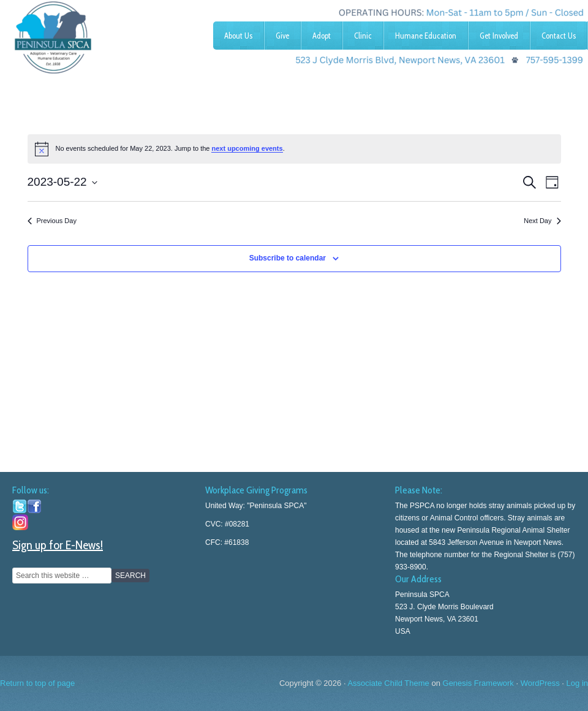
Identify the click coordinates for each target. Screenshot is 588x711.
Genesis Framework (478, 683)
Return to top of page (37, 683)
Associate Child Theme (388, 683)
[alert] (294, 149)
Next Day (542, 221)
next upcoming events (247, 148)
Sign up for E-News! (58, 545)
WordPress (540, 683)
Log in (577, 683)
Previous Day (52, 221)
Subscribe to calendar (288, 258)
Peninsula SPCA (92, 34)
